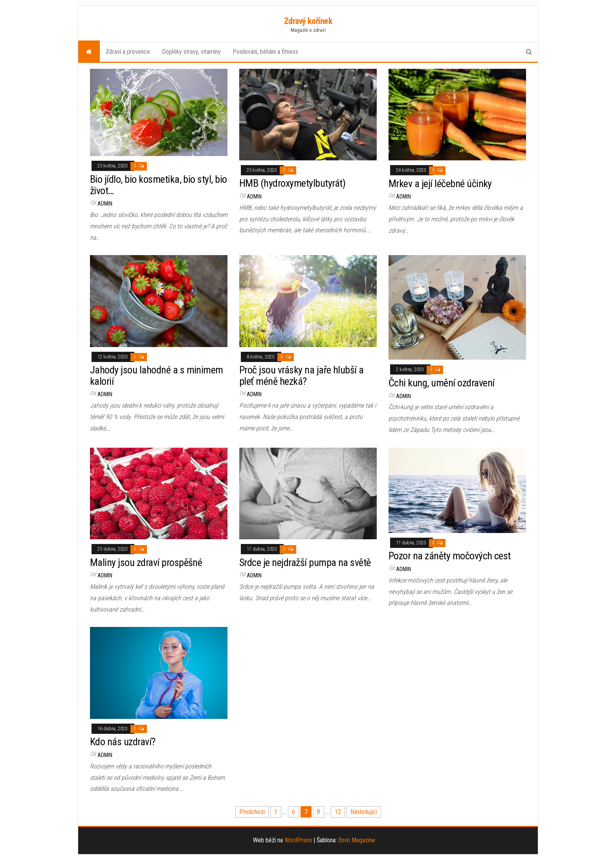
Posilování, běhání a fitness (265, 52)
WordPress (298, 840)
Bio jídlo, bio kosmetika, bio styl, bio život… (159, 185)
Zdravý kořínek (308, 21)
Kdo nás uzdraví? (123, 742)
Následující (364, 812)
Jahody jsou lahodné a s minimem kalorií (157, 376)
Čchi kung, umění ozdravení (441, 383)
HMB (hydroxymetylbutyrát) (292, 183)
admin (105, 204)
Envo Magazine (357, 840)
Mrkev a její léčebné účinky (440, 184)
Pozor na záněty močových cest (450, 556)
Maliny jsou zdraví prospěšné (146, 562)
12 (338, 812)
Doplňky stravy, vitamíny (191, 52)
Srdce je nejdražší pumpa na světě (305, 562)
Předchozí (252, 812)
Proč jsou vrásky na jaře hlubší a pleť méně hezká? (302, 376)
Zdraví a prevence (128, 52)
